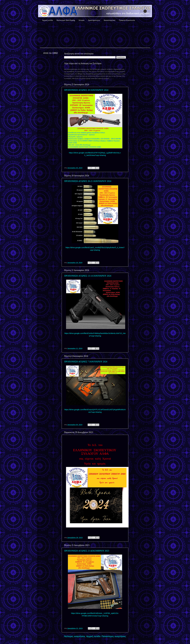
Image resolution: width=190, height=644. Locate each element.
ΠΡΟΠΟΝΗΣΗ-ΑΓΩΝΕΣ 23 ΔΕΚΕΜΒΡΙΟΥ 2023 (87, 551)
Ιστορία (82, 20)
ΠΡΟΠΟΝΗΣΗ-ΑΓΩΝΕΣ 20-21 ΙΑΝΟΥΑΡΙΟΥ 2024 (88, 181)
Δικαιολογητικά (109, 20)
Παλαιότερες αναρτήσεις (114, 636)
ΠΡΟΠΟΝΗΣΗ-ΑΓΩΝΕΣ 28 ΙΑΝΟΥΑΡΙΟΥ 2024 (86, 90)
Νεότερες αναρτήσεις (75, 636)
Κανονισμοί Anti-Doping (66, 20)
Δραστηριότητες (94, 20)
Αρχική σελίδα (48, 20)
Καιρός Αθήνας (95, 35)
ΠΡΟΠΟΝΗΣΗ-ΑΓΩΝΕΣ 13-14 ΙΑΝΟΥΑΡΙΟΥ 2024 (88, 276)
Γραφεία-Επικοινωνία (127, 20)
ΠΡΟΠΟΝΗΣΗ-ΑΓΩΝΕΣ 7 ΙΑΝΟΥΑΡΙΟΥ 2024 (86, 362)
